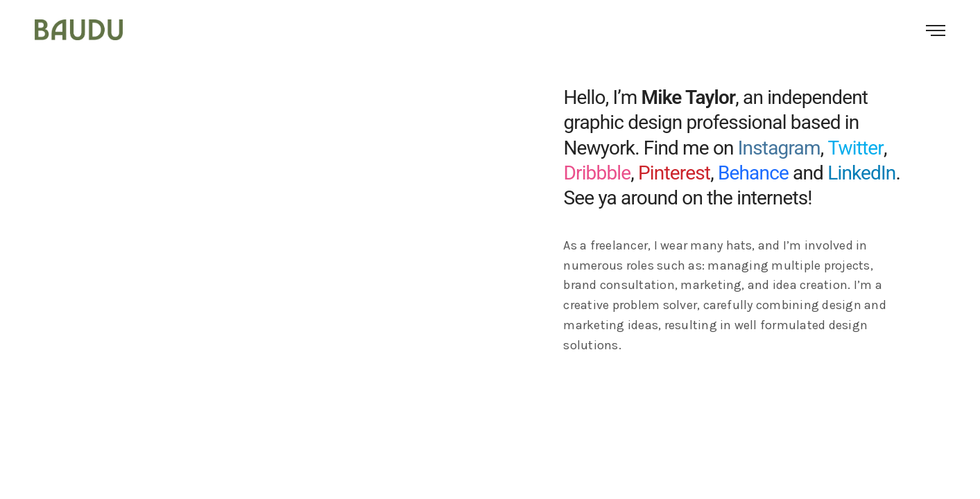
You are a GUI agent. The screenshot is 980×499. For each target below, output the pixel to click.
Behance (753, 173)
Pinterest (674, 173)
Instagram (779, 148)
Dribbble (597, 173)
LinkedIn (861, 173)
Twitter (856, 148)
